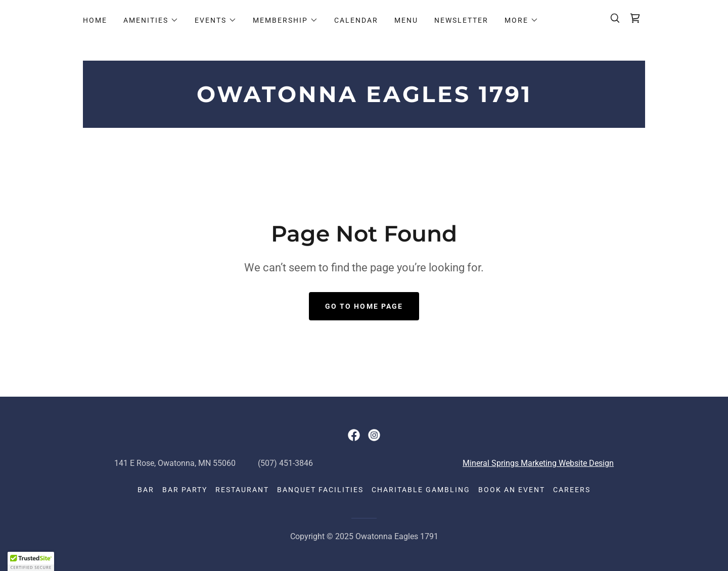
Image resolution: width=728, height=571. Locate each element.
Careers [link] (572, 490)
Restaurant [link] (242, 490)
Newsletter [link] (461, 20)
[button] (151, 20)
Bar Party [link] (185, 490)
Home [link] (95, 20)
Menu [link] (406, 20)
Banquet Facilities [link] (320, 490)
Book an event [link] (512, 490)
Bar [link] (146, 490)
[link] (635, 18)
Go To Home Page (364, 306)
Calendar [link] (356, 20)
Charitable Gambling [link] (421, 490)
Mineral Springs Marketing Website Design (538, 463)
